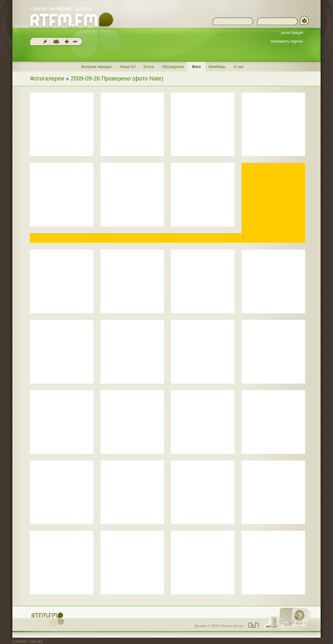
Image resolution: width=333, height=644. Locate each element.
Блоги (149, 67)
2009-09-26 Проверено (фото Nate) (117, 79)
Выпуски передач (97, 67)
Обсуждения (173, 67)
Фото (196, 67)
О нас (239, 67)
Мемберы (217, 67)
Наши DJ (128, 67)
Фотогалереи (47, 79)
